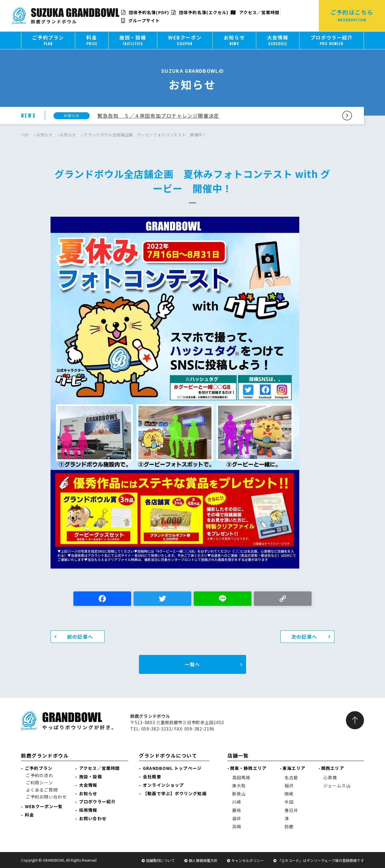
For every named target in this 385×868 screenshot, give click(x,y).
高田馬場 (241, 777)
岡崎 (289, 794)
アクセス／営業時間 (255, 12)
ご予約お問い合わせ (46, 797)
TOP (25, 135)
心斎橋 (330, 777)
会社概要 (152, 777)
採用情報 (88, 810)
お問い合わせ (93, 818)
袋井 (237, 818)
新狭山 (239, 794)
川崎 (237, 802)
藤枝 (237, 810)
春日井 (291, 810)
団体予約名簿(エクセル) (200, 12)
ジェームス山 (337, 786)
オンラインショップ (163, 785)
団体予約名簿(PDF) (145, 12)
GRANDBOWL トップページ (172, 768)
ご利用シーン (39, 783)
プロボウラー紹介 (97, 801)
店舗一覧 (238, 755)
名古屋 (291, 777)
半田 (289, 802)
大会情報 (88, 785)
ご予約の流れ (40, 775)
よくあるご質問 (42, 790)
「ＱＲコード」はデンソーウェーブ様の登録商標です (321, 860)
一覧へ (192, 664)
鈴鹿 (289, 826)
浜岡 (237, 826)
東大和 (239, 786)
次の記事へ (304, 637)
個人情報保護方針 (203, 860)
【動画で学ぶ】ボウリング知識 (175, 793)
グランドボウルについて (168, 755)
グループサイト (141, 20)
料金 (29, 815)
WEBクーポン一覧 (44, 806)
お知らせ (45, 135)
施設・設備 (91, 777)
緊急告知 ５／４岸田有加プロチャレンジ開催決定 (158, 116)
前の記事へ (80, 637)
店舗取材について (160, 860)
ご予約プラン (39, 768)
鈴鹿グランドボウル (45, 755)
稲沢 (289, 786)
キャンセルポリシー (248, 860)
